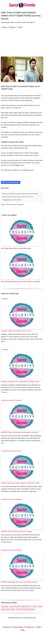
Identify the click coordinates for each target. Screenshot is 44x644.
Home (4, 27)
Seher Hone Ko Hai (8, 610)
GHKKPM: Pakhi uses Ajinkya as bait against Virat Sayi (19, 432)
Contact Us (29, 627)
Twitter (38, 627)
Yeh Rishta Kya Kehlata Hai (12, 451)
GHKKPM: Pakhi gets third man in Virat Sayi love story (19, 582)
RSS (22, 630)
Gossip (12, 27)
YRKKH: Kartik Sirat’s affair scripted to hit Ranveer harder (20, 483)
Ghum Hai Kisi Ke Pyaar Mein (12, 400)
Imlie (19, 27)
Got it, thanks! (17, 200)
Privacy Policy (7, 200)
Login (3, 204)
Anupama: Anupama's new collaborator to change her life (20, 382)
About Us (6, 627)
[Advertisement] (22, 43)
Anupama (5, 299)
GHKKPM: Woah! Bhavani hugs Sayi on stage (16, 531)
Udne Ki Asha (37, 607)
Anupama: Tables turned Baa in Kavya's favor (16, 331)
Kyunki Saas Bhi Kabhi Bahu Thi (20, 607)
